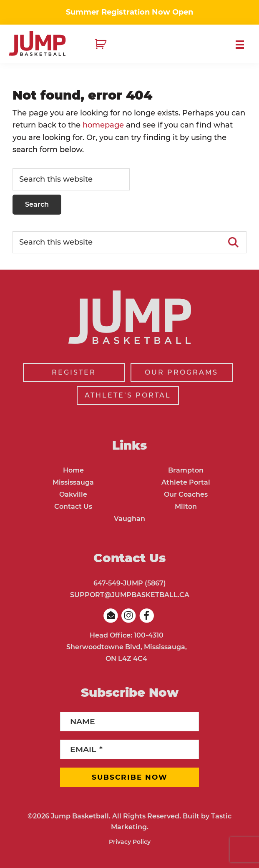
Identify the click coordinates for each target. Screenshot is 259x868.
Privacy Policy (130, 842)
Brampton (186, 470)
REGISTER (74, 372)
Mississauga (73, 482)
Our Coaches (186, 494)
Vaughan (129, 519)
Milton (186, 507)
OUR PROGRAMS (181, 372)
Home (73, 470)
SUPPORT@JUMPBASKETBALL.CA (130, 595)
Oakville (73, 494)
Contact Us (73, 507)
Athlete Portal (186, 482)
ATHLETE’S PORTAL (128, 395)
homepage (103, 125)
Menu (243, 45)
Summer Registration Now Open (129, 12)
